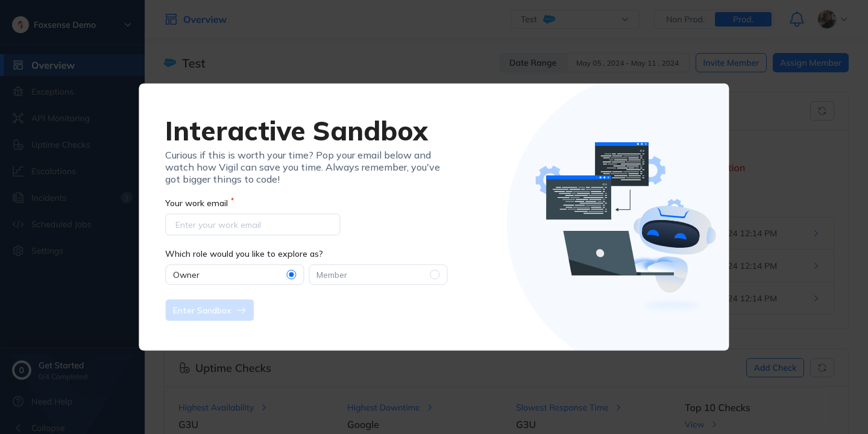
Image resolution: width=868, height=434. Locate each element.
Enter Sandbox (209, 310)
